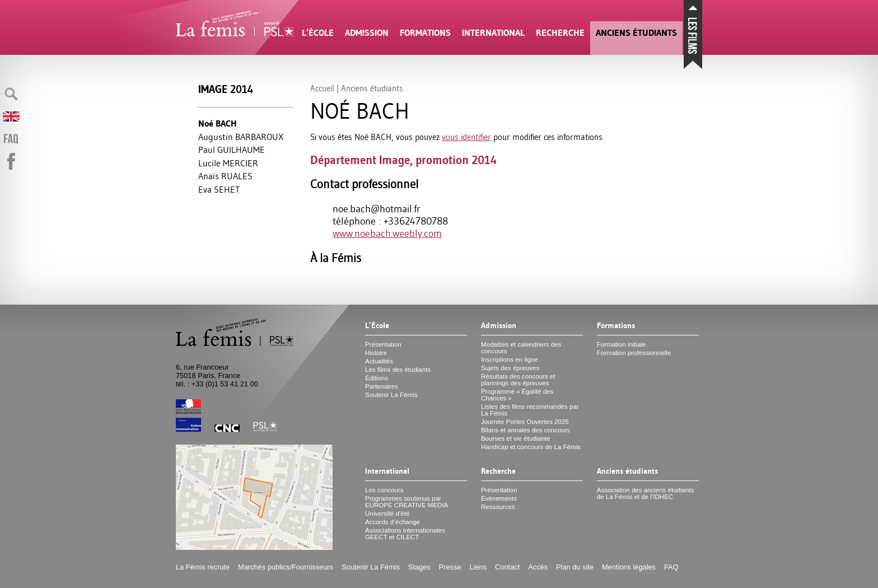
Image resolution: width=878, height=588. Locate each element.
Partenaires (382, 386)
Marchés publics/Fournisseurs (286, 567)
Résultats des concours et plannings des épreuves (518, 380)
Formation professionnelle (634, 353)
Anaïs (225, 176)
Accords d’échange (393, 522)
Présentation (383, 344)
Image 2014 (226, 89)
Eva (219, 189)
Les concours (384, 490)
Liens (478, 567)
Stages (419, 567)
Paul (232, 150)
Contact (507, 567)
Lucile (228, 163)
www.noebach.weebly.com (387, 234)
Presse (450, 567)
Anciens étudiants (636, 33)
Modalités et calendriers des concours (521, 348)
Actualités (379, 361)
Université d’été (387, 514)
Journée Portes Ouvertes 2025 (525, 422)
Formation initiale (622, 344)
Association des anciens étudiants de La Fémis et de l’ (645, 493)
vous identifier (466, 137)
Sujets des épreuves (510, 368)
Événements (499, 498)
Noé (218, 123)
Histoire (376, 353)
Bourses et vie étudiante (516, 438)
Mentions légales (629, 567)
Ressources (498, 507)
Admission (367, 33)
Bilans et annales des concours (526, 430)
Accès (538, 567)
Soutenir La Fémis (391, 395)
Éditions (377, 378)
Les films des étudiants (398, 370)
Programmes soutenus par (407, 502)
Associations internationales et (405, 534)
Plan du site (575, 567)
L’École (318, 33)
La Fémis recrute (203, 567)
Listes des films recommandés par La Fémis (530, 410)
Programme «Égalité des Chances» (517, 395)
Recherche (560, 33)
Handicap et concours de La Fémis (531, 447)
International (493, 33)
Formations (425, 33)
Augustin (241, 137)
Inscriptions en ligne (510, 360)
